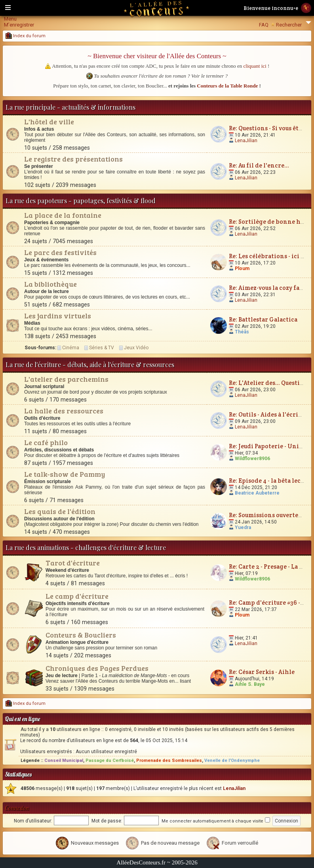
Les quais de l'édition (60, 511)
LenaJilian (246, 141)
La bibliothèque (50, 284)
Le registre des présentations (73, 159)
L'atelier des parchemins (66, 379)
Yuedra (243, 527)
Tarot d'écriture (73, 563)
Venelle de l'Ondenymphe (232, 760)
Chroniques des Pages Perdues (97, 668)
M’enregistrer (19, 25)
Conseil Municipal (64, 760)
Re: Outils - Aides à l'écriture (270, 414)
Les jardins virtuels (58, 316)
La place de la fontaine (63, 215)
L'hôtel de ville (49, 122)
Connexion (17, 808)
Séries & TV (102, 348)
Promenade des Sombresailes (169, 760)
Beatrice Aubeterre (257, 493)
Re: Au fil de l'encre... (259, 165)
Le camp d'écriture (77, 596)
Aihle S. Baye (250, 684)
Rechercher (289, 25)
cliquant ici (255, 66)
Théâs (242, 332)
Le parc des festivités (60, 252)
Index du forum (26, 36)
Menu (10, 19)
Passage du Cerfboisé (110, 760)
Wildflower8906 (252, 459)
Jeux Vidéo (136, 348)
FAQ (264, 25)
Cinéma (71, 348)
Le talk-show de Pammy (65, 474)
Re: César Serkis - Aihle (262, 672)
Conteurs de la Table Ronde (227, 86)
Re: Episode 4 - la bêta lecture (271, 481)
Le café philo (46, 442)
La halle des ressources (64, 411)
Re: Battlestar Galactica (263, 319)
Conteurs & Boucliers (81, 635)
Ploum (242, 268)
